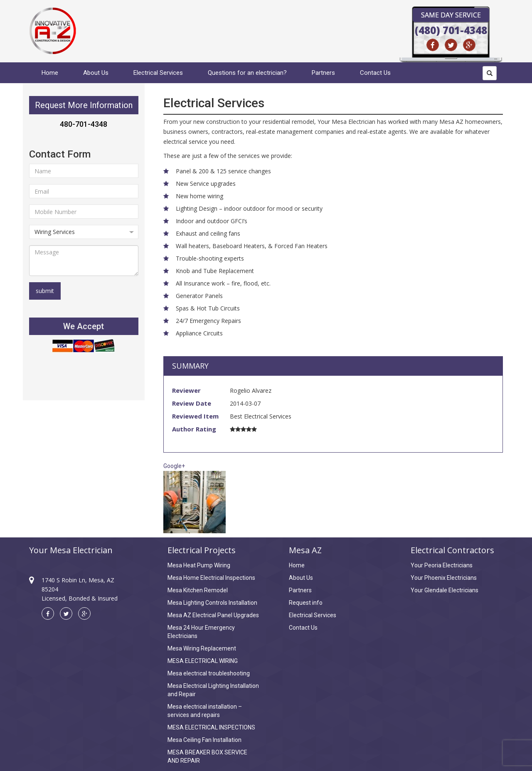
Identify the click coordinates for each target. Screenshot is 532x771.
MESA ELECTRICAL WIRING (203, 661)
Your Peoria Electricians (442, 565)
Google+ (174, 466)
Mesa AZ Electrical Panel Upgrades (213, 615)
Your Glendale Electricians (445, 590)
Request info (306, 603)
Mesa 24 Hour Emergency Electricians (201, 632)
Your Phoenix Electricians (444, 578)
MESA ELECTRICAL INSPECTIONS (211, 727)
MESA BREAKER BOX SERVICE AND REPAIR (207, 756)
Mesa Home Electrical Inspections (211, 578)
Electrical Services (158, 73)
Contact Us (375, 73)
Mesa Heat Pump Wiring (199, 565)
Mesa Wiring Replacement (202, 648)
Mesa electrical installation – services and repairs (205, 711)
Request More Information (84, 105)
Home (50, 73)
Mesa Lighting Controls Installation (212, 603)
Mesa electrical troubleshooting (209, 673)
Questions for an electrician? (247, 73)
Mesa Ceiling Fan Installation (204, 740)
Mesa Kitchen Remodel (198, 590)
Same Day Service (451, 15)
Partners (323, 73)
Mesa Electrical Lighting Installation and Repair (213, 690)
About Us (96, 73)
